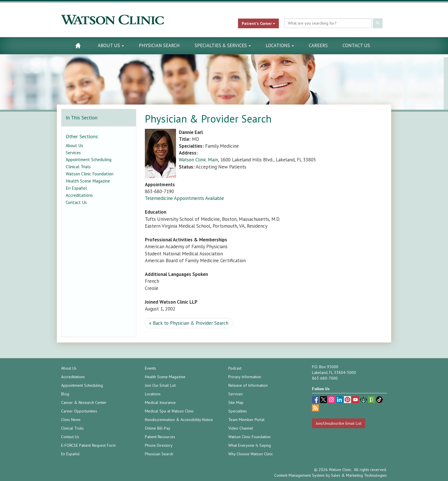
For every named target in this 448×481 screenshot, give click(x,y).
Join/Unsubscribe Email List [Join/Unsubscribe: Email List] (339, 423)
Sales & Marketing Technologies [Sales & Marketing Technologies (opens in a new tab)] (359, 475)
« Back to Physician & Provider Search (189, 323)
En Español (76, 188)
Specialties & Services (223, 45)
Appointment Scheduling (89, 159)
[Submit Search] (378, 23)
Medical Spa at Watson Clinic (169, 411)
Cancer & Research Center (84, 402)
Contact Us (356, 45)
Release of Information (248, 385)
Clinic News (71, 420)
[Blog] (315, 409)
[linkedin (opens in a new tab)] (340, 400)
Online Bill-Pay (158, 428)
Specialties (238, 411)
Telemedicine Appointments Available (184, 198)
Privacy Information (245, 377)
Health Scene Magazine (88, 181)
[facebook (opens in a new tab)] (316, 400)
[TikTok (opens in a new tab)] (379, 400)
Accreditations (79, 195)
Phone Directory (159, 445)
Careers (318, 45)
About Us (111, 45)
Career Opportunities (79, 411)
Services (73, 153)
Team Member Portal (246, 420)
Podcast (235, 368)
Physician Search (159, 45)
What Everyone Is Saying (250, 445)
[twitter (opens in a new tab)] (324, 400)
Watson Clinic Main (198, 160)
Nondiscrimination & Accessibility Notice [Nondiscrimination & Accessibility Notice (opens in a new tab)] (179, 420)
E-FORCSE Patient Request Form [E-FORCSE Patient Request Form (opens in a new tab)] (88, 445)
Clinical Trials (78, 167)
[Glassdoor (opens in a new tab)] (372, 400)
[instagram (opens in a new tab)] (332, 400)
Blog (65, 394)
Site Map (236, 402)
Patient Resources (160, 437)
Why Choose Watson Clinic (251, 454)
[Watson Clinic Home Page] (78, 46)
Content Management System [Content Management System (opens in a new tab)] (299, 475)
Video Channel (241, 428)
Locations (280, 45)
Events (150, 368)
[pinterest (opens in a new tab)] (348, 400)
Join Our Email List (160, 385)
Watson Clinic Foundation (90, 174)
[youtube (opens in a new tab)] (356, 400)
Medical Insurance (160, 402)
